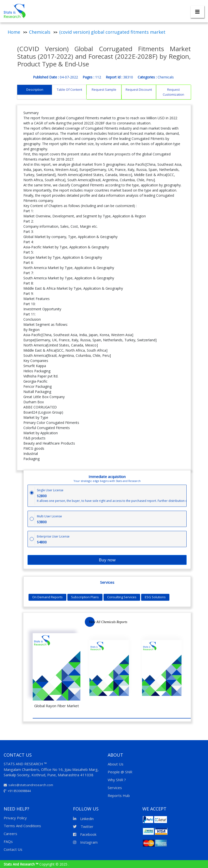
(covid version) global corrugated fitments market (112, 32)
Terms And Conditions (22, 826)
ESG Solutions (155, 597)
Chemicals (40, 32)
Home (14, 32)
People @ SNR (120, 772)
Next (104, 623)
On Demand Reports (47, 597)
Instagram (85, 842)
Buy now (107, 560)
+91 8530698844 (17, 791)
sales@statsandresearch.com (28, 785)
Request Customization (173, 92)
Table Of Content (69, 90)
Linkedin (83, 819)
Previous (89, 623)
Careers (10, 834)
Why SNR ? (117, 780)
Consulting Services (122, 597)
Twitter (83, 826)
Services (115, 788)
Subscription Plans (85, 597)
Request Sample (104, 90)
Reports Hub (119, 795)
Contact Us (13, 849)
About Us (116, 764)
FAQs (8, 841)
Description (35, 90)
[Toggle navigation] (197, 12)
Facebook (85, 834)
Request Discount (139, 90)
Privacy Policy (15, 818)
